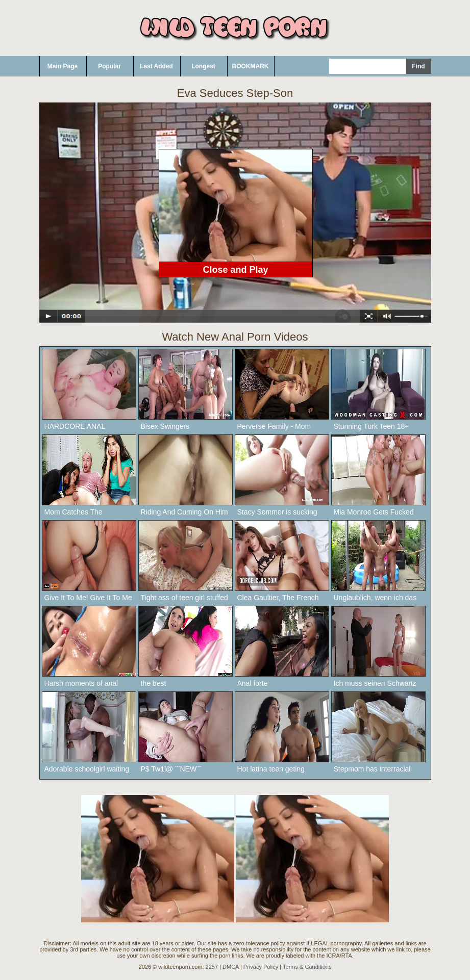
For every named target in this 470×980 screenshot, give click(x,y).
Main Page (63, 66)
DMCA (231, 967)
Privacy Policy (261, 967)
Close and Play (235, 270)
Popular (109, 66)
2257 (212, 967)
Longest (203, 66)
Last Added (156, 66)
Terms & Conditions (307, 967)
